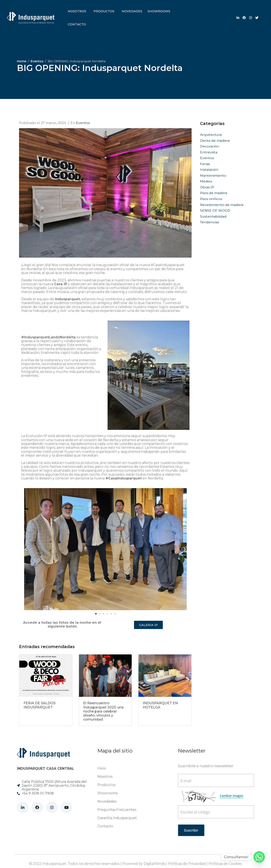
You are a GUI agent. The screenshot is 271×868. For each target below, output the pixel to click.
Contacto (77, 24)
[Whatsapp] (259, 857)
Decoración (210, 146)
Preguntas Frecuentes (117, 810)
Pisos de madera (214, 193)
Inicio (102, 768)
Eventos (83, 123)
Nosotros (77, 11)
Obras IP (207, 187)
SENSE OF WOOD (215, 210)
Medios (206, 181)
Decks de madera (215, 141)
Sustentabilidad (213, 216)
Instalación (209, 170)
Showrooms (159, 11)
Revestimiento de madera (222, 205)
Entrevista (209, 152)
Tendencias (209, 222)
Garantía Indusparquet (117, 818)
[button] (26, 549)
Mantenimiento (213, 176)
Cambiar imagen (232, 796)
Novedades (132, 11)
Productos (104, 11)
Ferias (205, 164)
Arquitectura (211, 135)
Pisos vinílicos (211, 199)
